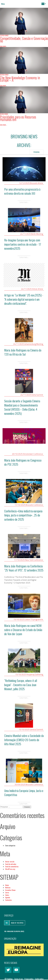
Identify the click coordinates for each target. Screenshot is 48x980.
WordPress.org (10, 869)
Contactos (9, 900)
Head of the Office (17, 923)
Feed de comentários (12, 866)
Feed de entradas (11, 864)
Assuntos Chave (10, 890)
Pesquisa (36, 152)
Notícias (8, 888)
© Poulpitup (9, 979)
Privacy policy (29, 979)
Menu (3, 4)
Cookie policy (39, 979)
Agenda (8, 897)
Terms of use (19, 979)
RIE (7, 923)
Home (7, 885)
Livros (7, 892)
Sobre (7, 895)
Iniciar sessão (10, 862)
